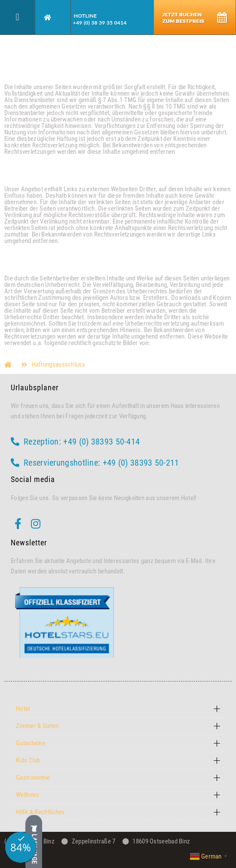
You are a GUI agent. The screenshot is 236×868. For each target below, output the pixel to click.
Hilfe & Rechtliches (40, 812)
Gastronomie (33, 778)
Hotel (23, 709)
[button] (17, 17)
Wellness (28, 795)
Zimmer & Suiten (37, 726)
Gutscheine (31, 743)
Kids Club (28, 760)
